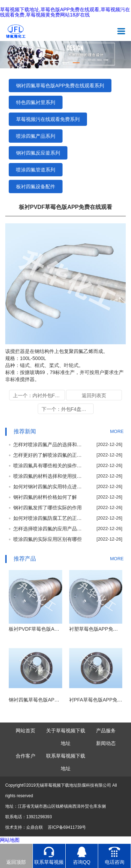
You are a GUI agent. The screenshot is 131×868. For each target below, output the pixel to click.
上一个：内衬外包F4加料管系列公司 (39, 395)
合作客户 (26, 756)
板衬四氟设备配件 (36, 187)
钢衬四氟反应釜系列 (38, 153)
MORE (117, 431)
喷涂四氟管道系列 (36, 170)
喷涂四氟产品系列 (36, 136)
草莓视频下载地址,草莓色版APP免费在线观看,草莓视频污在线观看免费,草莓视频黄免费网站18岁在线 (65, 12)
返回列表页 (94, 395)
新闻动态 (106, 743)
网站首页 (26, 731)
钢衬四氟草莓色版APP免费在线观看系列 (60, 86)
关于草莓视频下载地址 (66, 737)
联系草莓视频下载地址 (66, 762)
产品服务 (106, 731)
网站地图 (10, 840)
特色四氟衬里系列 (36, 102)
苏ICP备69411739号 (67, 827)
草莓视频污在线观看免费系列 (48, 119)
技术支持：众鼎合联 (24, 827)
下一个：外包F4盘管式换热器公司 (68, 409)
